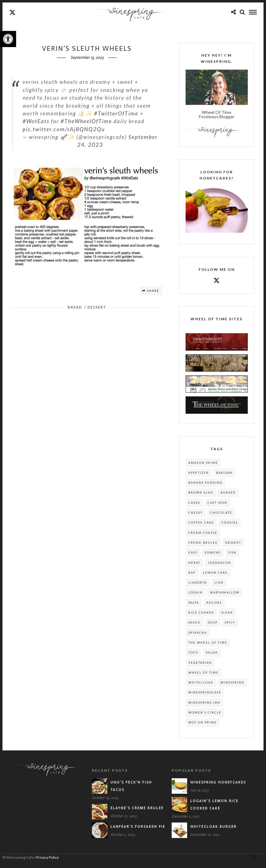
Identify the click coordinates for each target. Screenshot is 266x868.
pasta (194, 603)
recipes (214, 603)
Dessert (97, 307)
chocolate (221, 513)
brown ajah (201, 493)
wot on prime (203, 723)
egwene (213, 553)
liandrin (198, 583)
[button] (8, 39)
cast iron (217, 503)
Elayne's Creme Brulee (137, 808)
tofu (193, 653)
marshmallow (225, 593)
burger (228, 493)
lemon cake (215, 573)
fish (232, 553)
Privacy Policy (47, 858)
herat (194, 563)
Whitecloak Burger (213, 827)
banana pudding (205, 483)
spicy (230, 623)
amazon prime (203, 463)
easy (193, 553)
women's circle (205, 713)
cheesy (195, 513)
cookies (230, 523)
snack (194, 623)
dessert (233, 543)
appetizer (199, 473)
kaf (192, 573)
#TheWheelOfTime (86, 121)
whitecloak (201, 683)
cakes (194, 503)
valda (212, 653)
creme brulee (203, 543)
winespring (232, 683)
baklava (224, 473)
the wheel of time (208, 643)
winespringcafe (205, 693)
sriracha (198, 633)
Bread (75, 307)
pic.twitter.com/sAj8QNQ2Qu (64, 130)
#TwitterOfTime (116, 114)
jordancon (219, 563)
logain (195, 593)
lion (219, 583)
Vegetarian (200, 663)
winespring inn (204, 703)
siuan (227, 613)
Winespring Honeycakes (218, 783)
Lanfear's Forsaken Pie (138, 827)
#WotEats (36, 121)
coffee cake (201, 523)
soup (213, 623)
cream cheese (203, 533)
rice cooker (201, 613)
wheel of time (204, 673)
